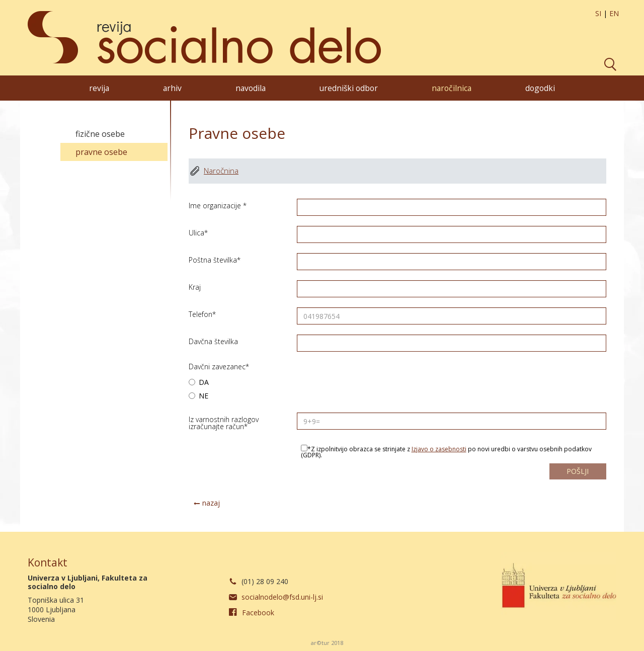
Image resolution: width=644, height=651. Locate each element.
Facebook (258, 613)
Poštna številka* (215, 259)
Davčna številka (213, 341)
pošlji (578, 471)
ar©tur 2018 (327, 643)
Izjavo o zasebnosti (439, 449)
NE (198, 396)
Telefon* (202, 314)
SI (598, 13)
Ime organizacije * (218, 205)
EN (614, 13)
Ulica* (198, 232)
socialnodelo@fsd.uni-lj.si (282, 597)
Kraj (195, 287)
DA (199, 383)
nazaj (211, 503)
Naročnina (221, 171)
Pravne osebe (101, 152)
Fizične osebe (100, 134)
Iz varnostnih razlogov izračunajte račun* (224, 422)
